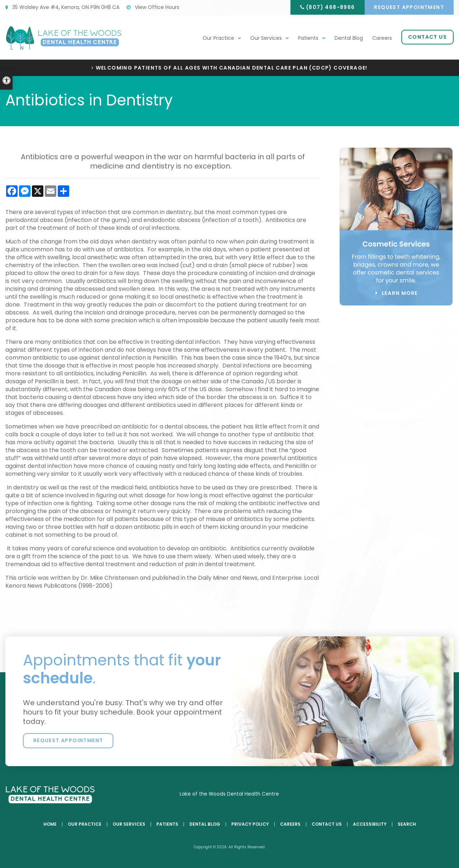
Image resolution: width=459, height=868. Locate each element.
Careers (382, 38)
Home (50, 824)
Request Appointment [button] (409, 7)
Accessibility (370, 824)
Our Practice (218, 38)
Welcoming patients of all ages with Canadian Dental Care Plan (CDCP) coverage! (232, 68)
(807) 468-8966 (328, 7)
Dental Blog (349, 38)
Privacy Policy (250, 824)
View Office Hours (153, 7)
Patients (308, 38)
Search (407, 824)
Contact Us (427, 37)
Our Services (266, 38)
